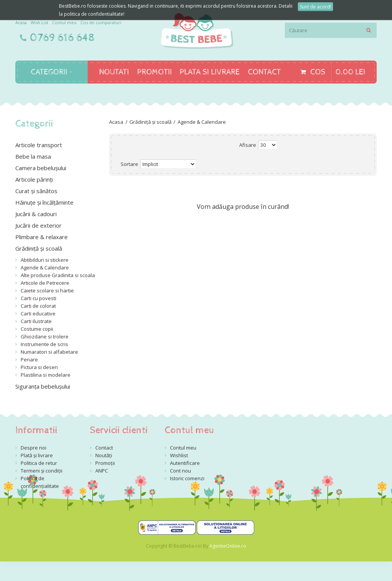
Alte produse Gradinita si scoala (58, 275)
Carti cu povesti (38, 298)
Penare (29, 359)
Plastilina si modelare (46, 375)
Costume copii (37, 329)
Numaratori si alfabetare (49, 352)
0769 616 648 (62, 38)
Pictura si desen (39, 367)
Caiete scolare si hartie (47, 290)
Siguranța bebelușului (43, 386)
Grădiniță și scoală (150, 122)
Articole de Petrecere (45, 283)
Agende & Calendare (202, 122)
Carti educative (38, 313)
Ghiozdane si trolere (45, 336)
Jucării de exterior (38, 225)
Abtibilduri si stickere (45, 260)
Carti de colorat (38, 306)
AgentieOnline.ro (228, 546)
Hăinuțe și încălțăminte (44, 202)
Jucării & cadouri (36, 214)
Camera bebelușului (41, 168)
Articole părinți (34, 179)
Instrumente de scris (44, 344)
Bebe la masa (33, 156)
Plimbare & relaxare (42, 237)
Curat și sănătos (36, 191)
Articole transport (39, 145)
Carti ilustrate (36, 321)
